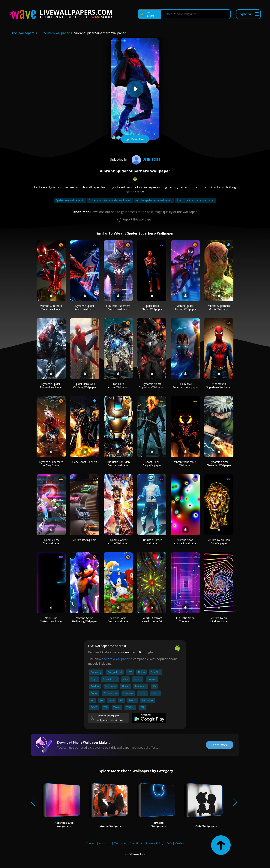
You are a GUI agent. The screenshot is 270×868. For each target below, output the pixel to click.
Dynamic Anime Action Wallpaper (118, 542)
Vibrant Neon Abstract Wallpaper (185, 542)
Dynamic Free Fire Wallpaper (51, 542)
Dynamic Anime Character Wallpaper (219, 464)
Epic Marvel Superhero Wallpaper (185, 385)
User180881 (145, 159)
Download (135, 140)
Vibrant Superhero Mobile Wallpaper (51, 307)
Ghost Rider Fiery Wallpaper (152, 464)
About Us (105, 843)
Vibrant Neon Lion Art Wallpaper (219, 542)
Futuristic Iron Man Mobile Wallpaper (118, 464)
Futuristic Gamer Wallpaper (152, 542)
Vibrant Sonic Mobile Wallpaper (118, 620)
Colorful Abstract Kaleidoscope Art (152, 620)
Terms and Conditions (128, 843)
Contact (91, 843)
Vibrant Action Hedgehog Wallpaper (85, 620)
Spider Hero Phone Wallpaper (152, 307)
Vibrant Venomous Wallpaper (185, 464)
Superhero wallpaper (55, 33)
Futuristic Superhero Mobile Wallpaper (118, 307)
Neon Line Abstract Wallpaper (51, 620)
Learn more (220, 745)
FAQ (169, 843)
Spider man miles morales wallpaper (110, 200)
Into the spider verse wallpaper (154, 200)
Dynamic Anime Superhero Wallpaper (152, 385)
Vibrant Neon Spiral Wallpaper (219, 620)
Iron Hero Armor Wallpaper (118, 385)
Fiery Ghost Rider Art (85, 462)
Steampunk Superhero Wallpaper (219, 385)
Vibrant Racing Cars (85, 540)
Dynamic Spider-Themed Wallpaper (51, 385)
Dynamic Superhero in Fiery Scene (51, 464)
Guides (180, 843)
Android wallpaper (117, 659)
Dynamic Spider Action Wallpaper (85, 307)
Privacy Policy (154, 843)
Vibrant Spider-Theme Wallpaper (185, 307)
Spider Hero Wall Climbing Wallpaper (85, 385)
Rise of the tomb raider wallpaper (195, 200)
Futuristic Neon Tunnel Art (185, 620)
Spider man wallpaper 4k (70, 200)
